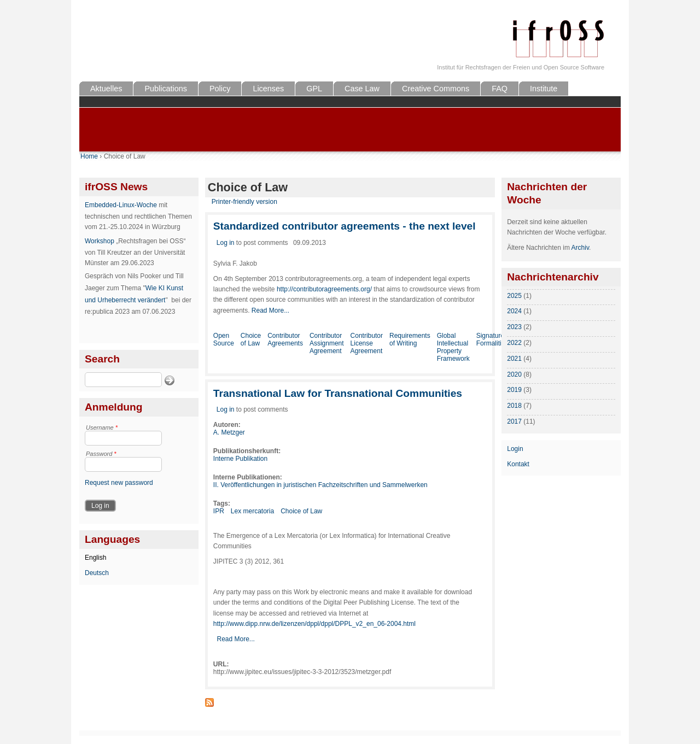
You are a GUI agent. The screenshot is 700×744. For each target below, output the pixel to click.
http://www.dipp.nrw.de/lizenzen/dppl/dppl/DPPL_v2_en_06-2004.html (314, 624)
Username (102, 427)
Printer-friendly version (244, 202)
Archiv (580, 248)
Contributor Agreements (285, 339)
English (95, 558)
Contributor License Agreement (367, 343)
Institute (544, 89)
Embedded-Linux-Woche (121, 205)
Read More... (270, 311)
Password (101, 454)
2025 (514, 296)
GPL (314, 89)
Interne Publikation (240, 459)
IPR (219, 511)
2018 (514, 406)
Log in (226, 243)
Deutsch (97, 573)
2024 (514, 311)
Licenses (268, 89)
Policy (220, 89)
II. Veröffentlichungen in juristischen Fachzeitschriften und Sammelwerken (320, 485)
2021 (514, 359)
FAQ (500, 89)
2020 (514, 374)
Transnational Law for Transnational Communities (338, 393)
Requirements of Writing (410, 339)
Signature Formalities (492, 339)
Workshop (100, 241)
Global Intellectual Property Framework (453, 347)
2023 (514, 327)
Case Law (362, 89)
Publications (166, 89)
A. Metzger (229, 432)
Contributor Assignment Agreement (327, 343)
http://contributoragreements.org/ (324, 289)
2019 (514, 390)
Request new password (119, 483)
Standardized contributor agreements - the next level (345, 226)
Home (89, 156)
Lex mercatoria (252, 511)
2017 (514, 421)
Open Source (224, 339)
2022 (514, 343)
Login (515, 449)
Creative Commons (436, 89)
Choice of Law (251, 339)
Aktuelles (106, 89)
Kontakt (518, 464)
